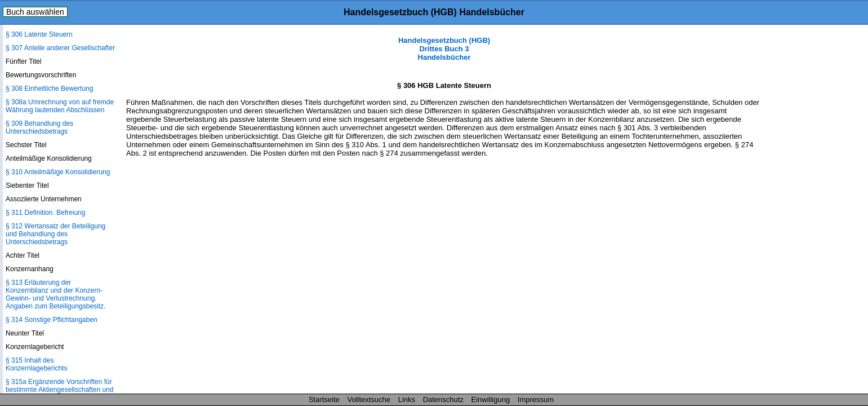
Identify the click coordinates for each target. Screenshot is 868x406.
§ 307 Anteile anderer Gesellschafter (60, 48)
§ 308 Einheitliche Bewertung (49, 89)
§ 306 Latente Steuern (39, 34)
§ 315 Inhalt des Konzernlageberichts (36, 364)
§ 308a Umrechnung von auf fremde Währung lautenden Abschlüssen (60, 106)
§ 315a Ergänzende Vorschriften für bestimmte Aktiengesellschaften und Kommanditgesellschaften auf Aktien (60, 390)
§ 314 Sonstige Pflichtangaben (52, 320)
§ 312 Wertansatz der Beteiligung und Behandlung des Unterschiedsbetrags (55, 234)
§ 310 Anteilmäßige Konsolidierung (58, 172)
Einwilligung (491, 400)
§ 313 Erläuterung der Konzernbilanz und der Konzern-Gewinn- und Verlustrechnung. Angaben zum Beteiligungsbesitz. (55, 294)
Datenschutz (443, 400)
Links (407, 400)
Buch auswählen (35, 12)
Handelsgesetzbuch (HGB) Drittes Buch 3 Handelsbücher (444, 49)
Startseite (324, 400)
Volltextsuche (369, 400)
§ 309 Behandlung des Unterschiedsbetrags (39, 127)
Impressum (536, 400)
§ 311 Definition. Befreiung (45, 213)
